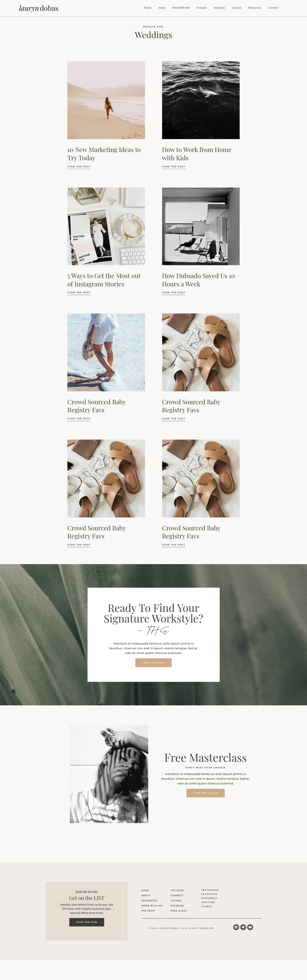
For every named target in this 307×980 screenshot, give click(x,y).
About (162, 8)
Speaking (177, 906)
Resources (255, 8)
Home (148, 8)
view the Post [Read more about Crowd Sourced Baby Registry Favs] (79, 419)
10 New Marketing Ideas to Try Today (104, 153)
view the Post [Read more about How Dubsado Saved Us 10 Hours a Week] (174, 292)
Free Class (179, 911)
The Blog (177, 891)
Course (176, 901)
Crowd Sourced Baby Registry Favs (97, 406)
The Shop (148, 911)
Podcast (202, 8)
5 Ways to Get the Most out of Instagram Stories (104, 280)
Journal (237, 8)
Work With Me (181, 8)
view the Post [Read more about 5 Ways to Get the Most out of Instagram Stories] (79, 292)
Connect (273, 8)
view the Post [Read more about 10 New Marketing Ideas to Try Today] (79, 167)
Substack (219, 8)
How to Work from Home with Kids (197, 153)
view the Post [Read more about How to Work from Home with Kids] (174, 167)
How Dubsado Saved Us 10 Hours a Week (199, 280)
